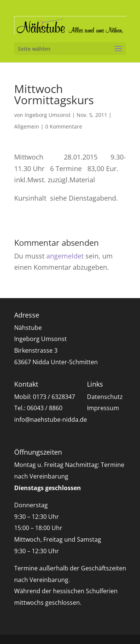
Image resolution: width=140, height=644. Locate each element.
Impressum (103, 408)
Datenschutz (105, 397)
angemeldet (65, 256)
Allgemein (27, 126)
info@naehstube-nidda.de (51, 419)
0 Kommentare (64, 126)
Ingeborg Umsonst (48, 115)
